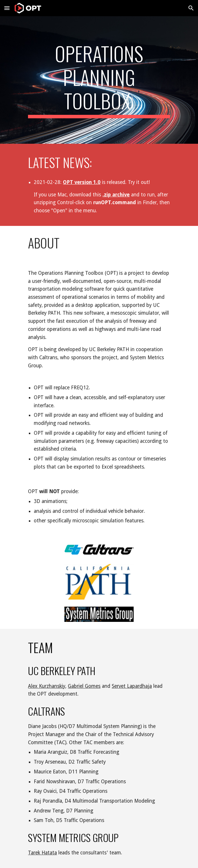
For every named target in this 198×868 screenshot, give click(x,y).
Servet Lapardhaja (132, 686)
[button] (7, 8)
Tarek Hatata (42, 853)
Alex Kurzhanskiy (47, 686)
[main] (99, 80)
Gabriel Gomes (84, 686)
